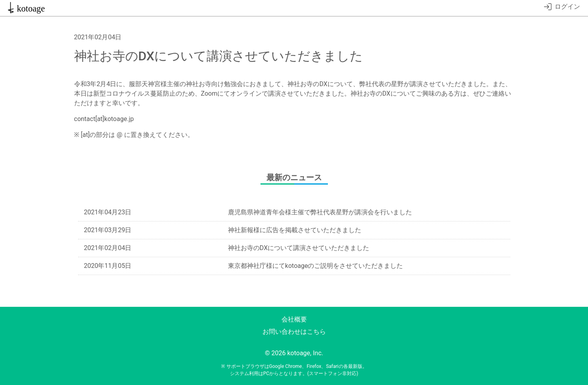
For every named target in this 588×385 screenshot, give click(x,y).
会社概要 (294, 319)
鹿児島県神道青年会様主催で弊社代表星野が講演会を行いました (320, 212)
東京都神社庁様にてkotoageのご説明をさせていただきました (316, 266)
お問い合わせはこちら (294, 332)
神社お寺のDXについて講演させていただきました (299, 248)
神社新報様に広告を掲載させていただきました (295, 230)
